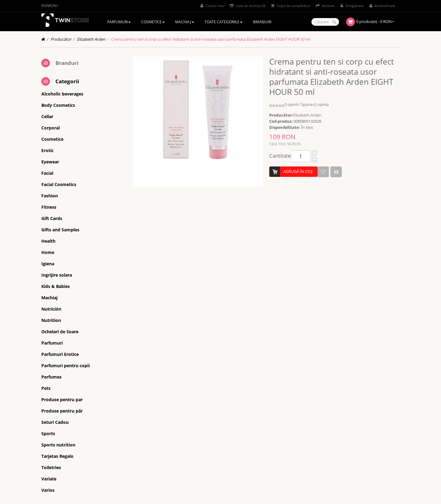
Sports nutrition (58, 445)
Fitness (49, 207)
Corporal (51, 128)
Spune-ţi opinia (315, 104)
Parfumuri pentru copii (66, 366)
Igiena (48, 264)
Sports (48, 433)
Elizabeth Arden (91, 39)
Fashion (50, 196)
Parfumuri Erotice (60, 354)
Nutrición (51, 309)
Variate (49, 479)
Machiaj (49, 298)
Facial (47, 173)
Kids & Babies (56, 286)
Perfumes (51, 377)
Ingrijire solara (57, 275)
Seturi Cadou (55, 422)
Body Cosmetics (58, 105)
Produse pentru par (62, 399)
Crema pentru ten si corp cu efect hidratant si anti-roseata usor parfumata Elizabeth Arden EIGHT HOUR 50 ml (210, 39)
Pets (46, 388)
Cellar (47, 116)
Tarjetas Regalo (57, 456)
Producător (61, 39)
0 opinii (291, 104)
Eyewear (50, 162)
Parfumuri (52, 343)
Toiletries (51, 467)
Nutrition (51, 320)
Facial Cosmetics (59, 184)
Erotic (47, 150)
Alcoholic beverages (62, 94)
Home (48, 252)
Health (48, 241)
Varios (48, 490)
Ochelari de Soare (60, 332)
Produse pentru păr (62, 411)
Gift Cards (52, 218)
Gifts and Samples (60, 230)
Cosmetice (52, 139)
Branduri (67, 63)
